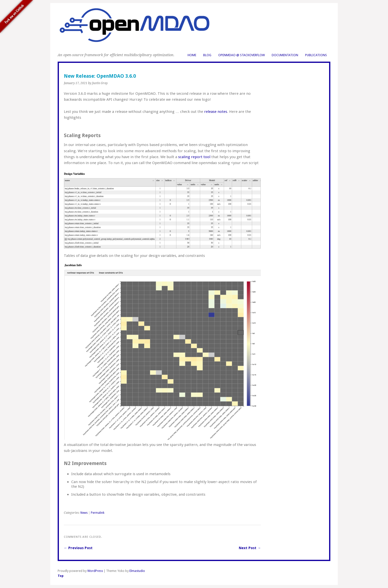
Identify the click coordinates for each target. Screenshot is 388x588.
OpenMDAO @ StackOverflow (242, 55)
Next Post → (250, 548)
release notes (216, 112)
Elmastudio (137, 571)
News (84, 513)
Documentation (285, 55)
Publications (316, 55)
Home (192, 55)
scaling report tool (194, 157)
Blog (207, 55)
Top (61, 576)
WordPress (95, 571)
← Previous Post (78, 548)
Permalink (98, 513)
